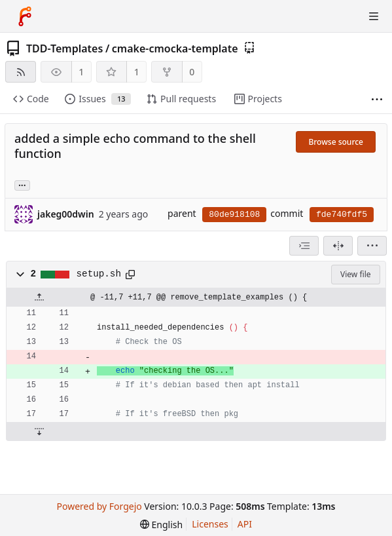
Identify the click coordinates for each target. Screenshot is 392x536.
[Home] (25, 16)
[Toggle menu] (374, 16)
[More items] (377, 99)
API (245, 524)
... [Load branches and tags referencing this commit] (22, 184)
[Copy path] (130, 275)
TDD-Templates (64, 48)
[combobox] (304, 246)
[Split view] (338, 246)
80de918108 (234, 215)
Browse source (336, 142)
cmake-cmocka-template (175, 48)
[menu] (372, 246)
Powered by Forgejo (99, 506)
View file (355, 274)
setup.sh (99, 274)
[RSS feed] (21, 72)
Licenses (210, 524)
